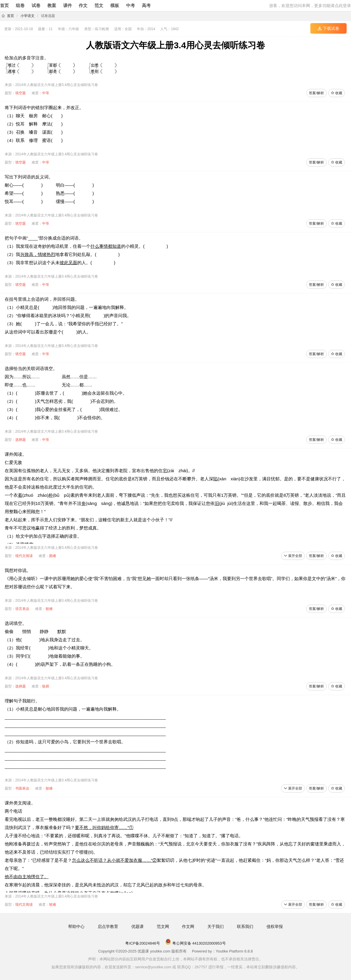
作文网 (188, 926)
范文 (99, 5)
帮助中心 (76, 926)
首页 (4, 5)
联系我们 (245, 926)
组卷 (20, 5)
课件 (68, 5)
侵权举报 (275, 926)
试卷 (36, 5)
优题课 (137, 926)
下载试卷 (328, 28)
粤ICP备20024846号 (143, 943)
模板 (115, 5)
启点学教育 (108, 926)
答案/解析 (316, 93)
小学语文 (27, 16)
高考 (146, 5)
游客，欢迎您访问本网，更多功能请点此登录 (310, 6)
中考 (130, 5)
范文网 (163, 926)
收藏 (337, 93)
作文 (83, 5)
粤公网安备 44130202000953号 (195, 943)
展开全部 (293, 556)
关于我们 (216, 926)
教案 (52, 5)
